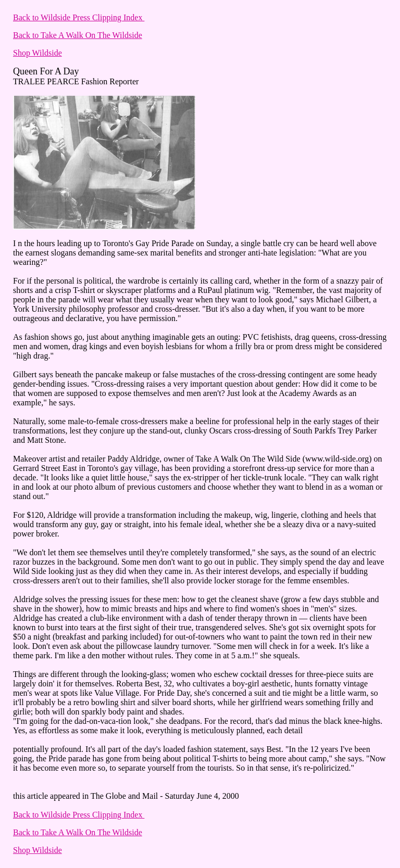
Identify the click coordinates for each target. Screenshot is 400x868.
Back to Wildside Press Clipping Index (79, 17)
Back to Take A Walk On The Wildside (78, 35)
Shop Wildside (37, 53)
